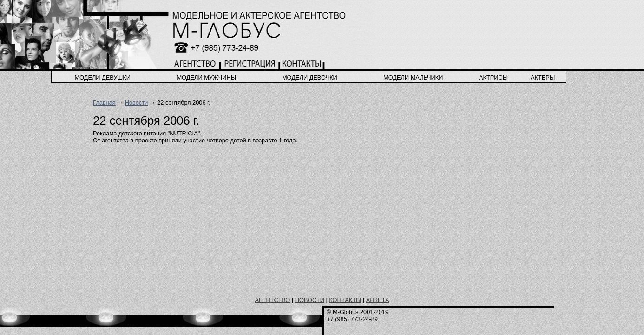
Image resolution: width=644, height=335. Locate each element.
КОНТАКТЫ (345, 300)
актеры (543, 77)
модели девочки (310, 77)
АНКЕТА (378, 300)
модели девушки (102, 77)
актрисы (493, 77)
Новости (137, 103)
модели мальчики (413, 77)
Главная (104, 103)
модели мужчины (206, 77)
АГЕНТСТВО (273, 300)
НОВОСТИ (310, 300)
